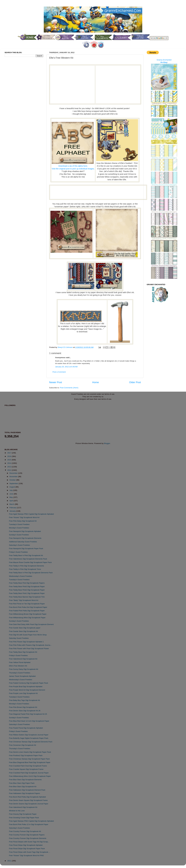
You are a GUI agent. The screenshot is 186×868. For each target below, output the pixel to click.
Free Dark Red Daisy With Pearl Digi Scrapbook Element (31, 624)
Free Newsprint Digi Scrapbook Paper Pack (26, 548)
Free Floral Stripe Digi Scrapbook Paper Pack (27, 849)
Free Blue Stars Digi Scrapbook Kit (23, 787)
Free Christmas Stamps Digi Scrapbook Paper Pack (29, 759)
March (12, 504)
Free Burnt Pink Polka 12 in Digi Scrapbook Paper (29, 824)
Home (95, 382)
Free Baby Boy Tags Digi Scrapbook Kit (24, 700)
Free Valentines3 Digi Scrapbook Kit (23, 659)
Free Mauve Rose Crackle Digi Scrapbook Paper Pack (30, 562)
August (12, 487)
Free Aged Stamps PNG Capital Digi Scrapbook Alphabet (31, 514)
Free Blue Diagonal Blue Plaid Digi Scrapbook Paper (30, 762)
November (14, 477)
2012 (10, 470)
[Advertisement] (72, 84)
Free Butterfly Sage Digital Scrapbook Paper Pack (29, 738)
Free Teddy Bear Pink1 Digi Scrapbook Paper (27, 593)
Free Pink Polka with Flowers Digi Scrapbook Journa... (30, 645)
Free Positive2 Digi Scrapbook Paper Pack (26, 755)
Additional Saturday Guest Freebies (23, 542)
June (12, 494)
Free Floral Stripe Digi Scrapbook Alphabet (26, 845)
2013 (10, 467)
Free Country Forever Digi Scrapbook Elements (28, 838)
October (13, 480)
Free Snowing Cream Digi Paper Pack (24, 818)
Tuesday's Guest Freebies (19, 524)
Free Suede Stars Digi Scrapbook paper (25, 628)
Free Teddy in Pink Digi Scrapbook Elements (27, 566)
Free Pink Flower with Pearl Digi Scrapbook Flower (29, 649)
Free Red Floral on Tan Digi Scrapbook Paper (27, 604)
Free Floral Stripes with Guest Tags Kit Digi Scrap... (29, 842)
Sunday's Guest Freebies (19, 535)
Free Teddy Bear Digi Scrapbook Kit (23, 652)
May (11, 497)
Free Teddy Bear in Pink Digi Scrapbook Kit (26, 555)
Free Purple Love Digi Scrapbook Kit (23, 693)
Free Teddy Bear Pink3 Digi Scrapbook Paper (27, 587)
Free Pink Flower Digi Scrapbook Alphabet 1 (26, 642)
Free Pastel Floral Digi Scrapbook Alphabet (26, 728)
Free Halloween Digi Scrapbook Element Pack (27, 790)
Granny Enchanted (164, 60)
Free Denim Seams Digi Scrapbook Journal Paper (29, 804)
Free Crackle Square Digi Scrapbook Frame (26, 769)
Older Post (135, 382)
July (11, 490)
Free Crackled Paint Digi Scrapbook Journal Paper (29, 773)
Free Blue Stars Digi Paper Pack (22, 783)
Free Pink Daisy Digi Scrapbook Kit (23, 521)
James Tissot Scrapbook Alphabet (22, 676)
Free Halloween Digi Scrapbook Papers (24, 793)
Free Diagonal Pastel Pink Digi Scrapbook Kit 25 (28, 714)
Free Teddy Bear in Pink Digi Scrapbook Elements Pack (31, 573)
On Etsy (164, 62)
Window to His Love (17, 811)
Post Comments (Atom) (69, 388)
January (13, 511)
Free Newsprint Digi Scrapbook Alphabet (25, 531)
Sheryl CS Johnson (65, 347)
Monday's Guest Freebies (19, 528)
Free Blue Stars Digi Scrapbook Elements (25, 780)
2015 (10, 460)
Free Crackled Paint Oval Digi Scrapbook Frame (28, 766)
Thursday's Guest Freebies (20, 673)
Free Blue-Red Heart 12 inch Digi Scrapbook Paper (29, 721)
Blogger (107, 443)
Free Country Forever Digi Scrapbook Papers (27, 835)
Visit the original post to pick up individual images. (73, 169)
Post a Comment (59, 372)
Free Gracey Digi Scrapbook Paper (23, 814)
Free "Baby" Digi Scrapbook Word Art (24, 600)
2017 (10, 453)
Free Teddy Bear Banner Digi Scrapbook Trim (27, 597)
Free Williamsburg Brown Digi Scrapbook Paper (28, 614)
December (14, 473)
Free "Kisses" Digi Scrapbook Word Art (24, 517)
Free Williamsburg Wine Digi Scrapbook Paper (27, 618)
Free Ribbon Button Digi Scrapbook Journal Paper (29, 735)
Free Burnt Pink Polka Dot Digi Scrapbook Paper (28, 607)
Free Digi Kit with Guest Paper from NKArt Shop (28, 635)
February (13, 508)
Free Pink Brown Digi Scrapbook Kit (23, 707)
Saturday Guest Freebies (19, 638)
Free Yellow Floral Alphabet (20, 662)
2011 (10, 861)
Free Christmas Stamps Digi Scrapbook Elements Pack (31, 742)
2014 (10, 463)
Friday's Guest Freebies (18, 552)
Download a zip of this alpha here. (73, 166)
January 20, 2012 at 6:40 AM (66, 367)
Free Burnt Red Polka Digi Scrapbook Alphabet (27, 797)
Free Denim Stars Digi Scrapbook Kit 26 (25, 711)
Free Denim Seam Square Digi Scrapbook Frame (28, 800)
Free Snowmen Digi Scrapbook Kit (23, 745)
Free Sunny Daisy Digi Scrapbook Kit (24, 669)
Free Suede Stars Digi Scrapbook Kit (24, 631)
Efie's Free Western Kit (18, 666)
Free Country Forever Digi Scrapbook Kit (25, 831)
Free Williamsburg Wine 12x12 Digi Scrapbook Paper (30, 776)
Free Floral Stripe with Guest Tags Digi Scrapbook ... (30, 852)
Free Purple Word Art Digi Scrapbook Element (27, 690)
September (14, 483)
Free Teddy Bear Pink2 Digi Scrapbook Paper (27, 590)
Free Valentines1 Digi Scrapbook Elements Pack (28, 559)
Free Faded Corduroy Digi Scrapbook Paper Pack (29, 683)
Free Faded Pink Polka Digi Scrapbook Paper (27, 611)
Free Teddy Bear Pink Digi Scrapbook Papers (27, 583)
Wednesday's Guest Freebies (21, 576)
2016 (10, 456)
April (11, 501)
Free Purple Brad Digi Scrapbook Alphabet (26, 687)
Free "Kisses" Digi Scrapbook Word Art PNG (26, 855)
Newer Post (56, 382)
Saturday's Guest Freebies (19, 545)
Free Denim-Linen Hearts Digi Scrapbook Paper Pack (30, 752)
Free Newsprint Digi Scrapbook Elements (25, 538)
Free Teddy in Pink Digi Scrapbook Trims (25, 569)
